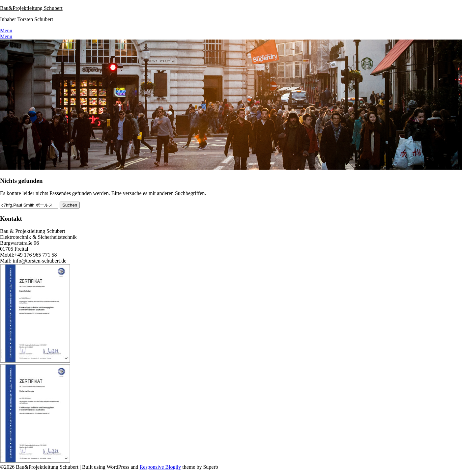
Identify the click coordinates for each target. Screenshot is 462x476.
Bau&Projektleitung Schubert (31, 8)
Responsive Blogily (160, 467)
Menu (6, 30)
